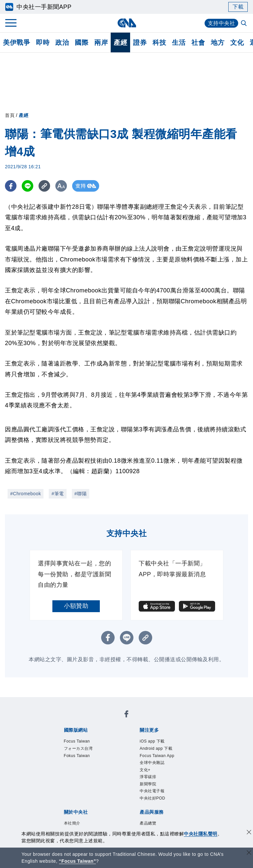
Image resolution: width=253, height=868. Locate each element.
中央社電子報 (152, 791)
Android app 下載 (156, 748)
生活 (179, 42)
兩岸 (101, 42)
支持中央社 (222, 23)
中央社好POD (153, 798)
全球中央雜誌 (152, 763)
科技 (159, 42)
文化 (237, 42)
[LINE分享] (28, 186)
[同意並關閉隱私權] (249, 833)
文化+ (145, 770)
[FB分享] (11, 186)
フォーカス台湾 (78, 748)
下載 (238, 7)
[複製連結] (44, 186)
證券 (140, 42)
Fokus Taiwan (77, 756)
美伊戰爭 (16, 42)
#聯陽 (81, 494)
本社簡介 (72, 823)
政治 (62, 42)
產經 (120, 42)
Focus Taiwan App (157, 756)
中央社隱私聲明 (201, 834)
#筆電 (57, 494)
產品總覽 (148, 823)
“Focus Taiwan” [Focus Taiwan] (78, 861)
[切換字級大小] (61, 186)
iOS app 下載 (152, 741)
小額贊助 (76, 606)
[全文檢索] (244, 24)
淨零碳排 (148, 777)
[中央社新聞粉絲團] (126, 715)
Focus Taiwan (77, 741)
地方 (218, 42)
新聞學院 (148, 784)
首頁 (10, 115)
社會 (198, 42)
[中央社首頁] (127, 23)
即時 (43, 42)
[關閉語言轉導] (249, 853)
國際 (82, 42)
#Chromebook (26, 494)
